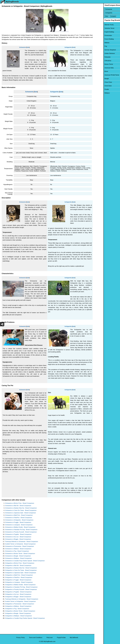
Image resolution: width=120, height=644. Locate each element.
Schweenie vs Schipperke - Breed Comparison (19, 520)
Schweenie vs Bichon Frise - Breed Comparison (20, 503)
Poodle (98, 89)
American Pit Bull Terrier (103, 75)
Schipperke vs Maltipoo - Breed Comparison (18, 616)
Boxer (97, 71)
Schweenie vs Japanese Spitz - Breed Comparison (20, 513)
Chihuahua (99, 61)
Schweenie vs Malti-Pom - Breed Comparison (19, 515)
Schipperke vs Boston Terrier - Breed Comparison (20, 611)
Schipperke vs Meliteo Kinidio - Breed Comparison (20, 585)
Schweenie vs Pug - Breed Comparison (17, 551)
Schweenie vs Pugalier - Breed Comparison (18, 534)
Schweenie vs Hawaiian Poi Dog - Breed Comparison (21, 530)
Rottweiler (99, 57)
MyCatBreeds (74, 638)
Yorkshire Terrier (100, 28)
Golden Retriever (101, 53)
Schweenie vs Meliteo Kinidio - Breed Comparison (20, 527)
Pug (97, 46)
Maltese (98, 43)
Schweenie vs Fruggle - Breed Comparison (18, 522)
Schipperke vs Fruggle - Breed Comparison (18, 580)
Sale (28, 47)
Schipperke (68, 47)
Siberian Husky (100, 25)
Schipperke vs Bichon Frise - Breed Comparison (20, 563)
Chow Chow (99, 82)
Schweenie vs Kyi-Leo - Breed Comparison (18, 537)
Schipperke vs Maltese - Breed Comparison (18, 606)
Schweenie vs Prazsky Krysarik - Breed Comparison (21, 532)
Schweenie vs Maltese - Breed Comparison (18, 549)
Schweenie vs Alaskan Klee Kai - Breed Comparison (21, 508)
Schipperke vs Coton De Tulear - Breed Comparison (21, 570)
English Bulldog (100, 32)
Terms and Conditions (36, 638)
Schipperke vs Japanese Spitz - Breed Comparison (21, 573)
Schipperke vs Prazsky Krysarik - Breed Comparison (21, 589)
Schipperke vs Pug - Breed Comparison (17, 609)
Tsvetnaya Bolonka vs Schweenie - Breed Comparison (22, 542)
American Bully (100, 68)
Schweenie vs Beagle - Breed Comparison (18, 556)
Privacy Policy (21, 638)
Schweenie (23, 47)
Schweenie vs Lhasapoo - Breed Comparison (19, 525)
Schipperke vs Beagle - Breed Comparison (18, 613)
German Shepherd (101, 50)
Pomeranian (99, 35)
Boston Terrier (100, 64)
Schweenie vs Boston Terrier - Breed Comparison (20, 554)
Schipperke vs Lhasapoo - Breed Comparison (19, 582)
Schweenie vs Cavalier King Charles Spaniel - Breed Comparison (25, 561)
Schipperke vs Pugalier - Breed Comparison (18, 592)
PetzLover (50, 638)
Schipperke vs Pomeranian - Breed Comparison (20, 604)
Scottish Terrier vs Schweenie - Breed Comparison (20, 544)
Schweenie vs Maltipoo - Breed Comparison (18, 558)
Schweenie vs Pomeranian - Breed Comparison (20, 546)
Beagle (98, 79)
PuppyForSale (61, 638)
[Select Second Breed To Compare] (107, 13)
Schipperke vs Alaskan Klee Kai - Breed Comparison (21, 568)
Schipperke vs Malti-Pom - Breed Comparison (19, 575)
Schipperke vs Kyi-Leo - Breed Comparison (18, 594)
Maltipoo (98, 93)
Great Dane (99, 86)
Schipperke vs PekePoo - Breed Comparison (19, 577)
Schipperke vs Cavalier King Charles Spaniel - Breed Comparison (25, 618)
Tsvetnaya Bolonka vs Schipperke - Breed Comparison (22, 599)
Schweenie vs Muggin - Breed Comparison (18, 539)
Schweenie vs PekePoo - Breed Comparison (19, 518)
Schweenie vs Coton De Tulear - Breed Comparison (21, 510)
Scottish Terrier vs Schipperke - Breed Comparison (20, 601)
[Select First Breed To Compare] (107, 9)
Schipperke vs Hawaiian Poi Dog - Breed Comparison (21, 587)
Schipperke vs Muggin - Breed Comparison (18, 597)
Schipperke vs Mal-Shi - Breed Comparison (18, 565)
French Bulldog (100, 39)
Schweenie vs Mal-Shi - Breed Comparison (18, 506)
